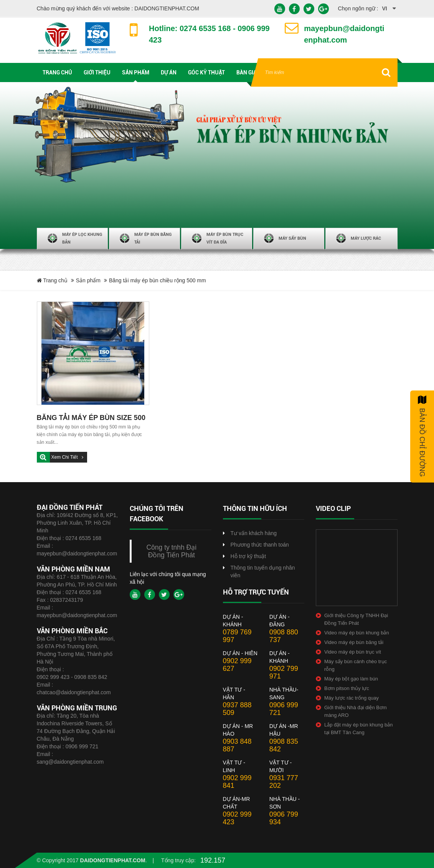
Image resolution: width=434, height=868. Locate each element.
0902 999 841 (237, 782)
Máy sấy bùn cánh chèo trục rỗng (356, 665)
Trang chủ (52, 280)
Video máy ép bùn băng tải (354, 642)
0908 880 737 (284, 636)
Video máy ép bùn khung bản (357, 633)
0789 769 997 (237, 636)
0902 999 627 (237, 665)
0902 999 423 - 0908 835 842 (72, 677)
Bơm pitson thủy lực (347, 688)
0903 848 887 (237, 745)
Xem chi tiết (65, 457)
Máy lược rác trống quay (351, 698)
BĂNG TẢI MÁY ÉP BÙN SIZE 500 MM (91, 418)
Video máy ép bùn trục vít (353, 652)
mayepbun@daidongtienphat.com (77, 553)
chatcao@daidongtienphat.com (74, 692)
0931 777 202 (284, 782)
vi (385, 8)
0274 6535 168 (83, 538)
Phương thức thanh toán (260, 545)
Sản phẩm (88, 280)
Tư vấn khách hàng (254, 533)
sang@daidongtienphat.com (70, 762)
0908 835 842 (284, 745)
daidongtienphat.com (113, 860)
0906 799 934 (284, 818)
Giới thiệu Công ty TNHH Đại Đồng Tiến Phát (356, 619)
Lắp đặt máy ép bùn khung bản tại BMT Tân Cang (359, 729)
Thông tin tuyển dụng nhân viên (263, 572)
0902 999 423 (237, 818)
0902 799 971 (284, 672)
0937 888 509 (237, 709)
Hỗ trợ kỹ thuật (248, 556)
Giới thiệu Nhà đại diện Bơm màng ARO (356, 711)
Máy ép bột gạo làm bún (351, 679)
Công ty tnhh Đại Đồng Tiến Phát (171, 551)
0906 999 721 (82, 746)
